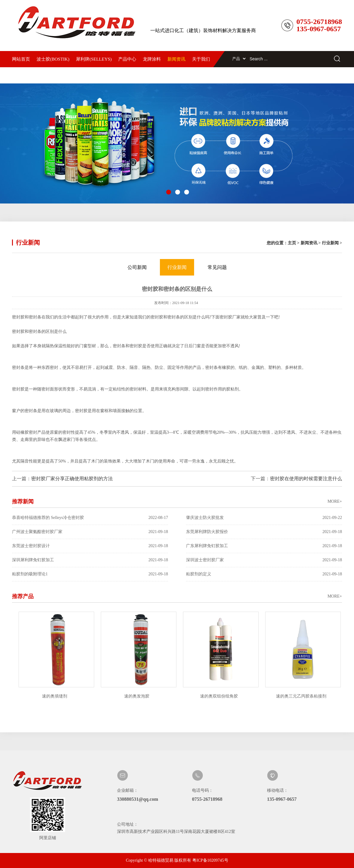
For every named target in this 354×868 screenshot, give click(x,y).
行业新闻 (330, 243)
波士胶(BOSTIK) (53, 59)
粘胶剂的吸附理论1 (90, 574)
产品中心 (127, 59)
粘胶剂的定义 (264, 574)
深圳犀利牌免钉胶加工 (90, 560)
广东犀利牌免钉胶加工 (264, 546)
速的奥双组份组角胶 (220, 696)
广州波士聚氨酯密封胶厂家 (90, 532)
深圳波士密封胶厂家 (264, 560)
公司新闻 (137, 267)
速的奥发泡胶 (138, 696)
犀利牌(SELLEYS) (94, 59)
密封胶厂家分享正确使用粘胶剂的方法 (72, 479)
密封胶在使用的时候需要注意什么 (306, 479)
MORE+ (335, 501)
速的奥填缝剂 (55, 696)
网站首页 (21, 59)
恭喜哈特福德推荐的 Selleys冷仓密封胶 (90, 518)
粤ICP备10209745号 (210, 860)
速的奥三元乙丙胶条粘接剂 (302, 696)
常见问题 (217, 267)
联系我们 (21, 75)
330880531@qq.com (138, 799)
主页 (292, 243)
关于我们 (201, 59)
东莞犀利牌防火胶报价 (264, 532)
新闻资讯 (176, 59)
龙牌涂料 (152, 59)
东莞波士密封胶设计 (90, 546)
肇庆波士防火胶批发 (264, 518)
